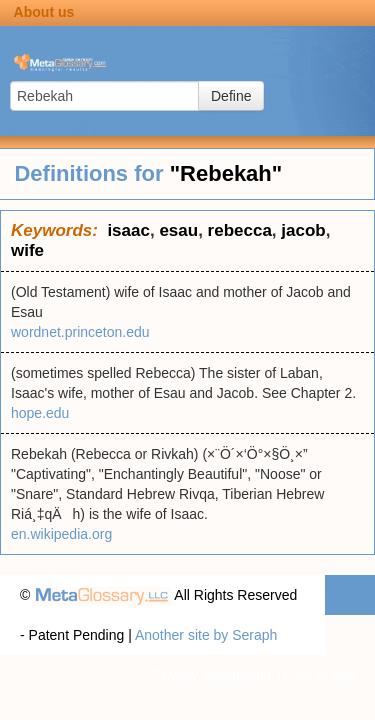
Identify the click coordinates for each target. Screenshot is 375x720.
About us (44, 12)
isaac (128, 230)
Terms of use (315, 675)
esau (178, 230)
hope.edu (40, 413)
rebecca (240, 230)
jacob (303, 230)
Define (231, 96)
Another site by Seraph (206, 635)
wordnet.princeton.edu (80, 332)
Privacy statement (207, 675)
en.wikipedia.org (61, 534)
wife (27, 250)
